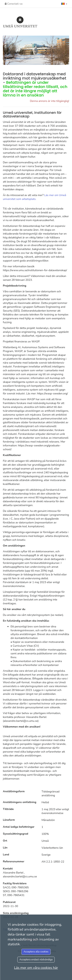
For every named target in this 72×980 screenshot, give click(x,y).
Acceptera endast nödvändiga (36, 960)
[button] (64, 4)
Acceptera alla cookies (36, 952)
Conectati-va (14, 4)
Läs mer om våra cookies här (36, 968)
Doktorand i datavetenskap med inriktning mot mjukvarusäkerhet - (35, 85)
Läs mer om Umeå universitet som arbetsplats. (34, 197)
